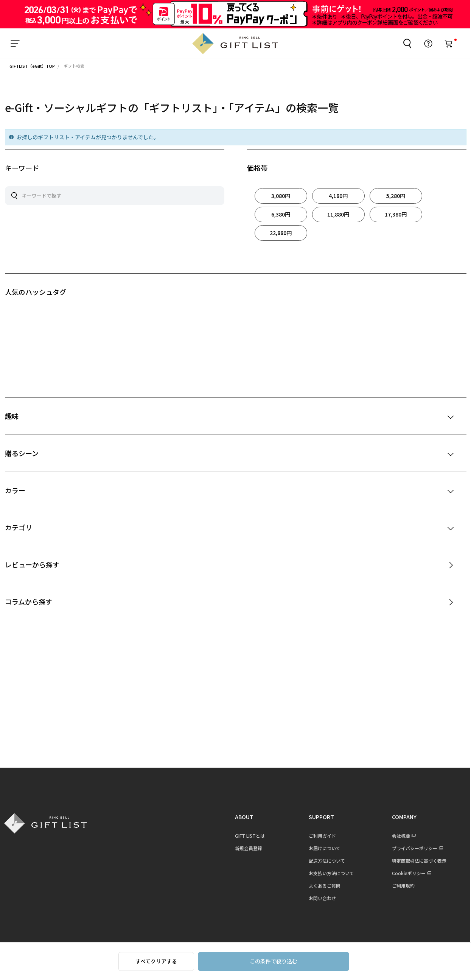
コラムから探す (29, 601)
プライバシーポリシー (411, 848)
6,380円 (281, 214)
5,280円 (396, 196)
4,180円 (338, 196)
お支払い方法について (328, 873)
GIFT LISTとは (246, 836)
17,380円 (396, 214)
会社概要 (398, 836)
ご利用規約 (400, 886)
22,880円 (281, 233)
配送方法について (323, 861)
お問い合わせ (319, 898)
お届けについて (321, 848)
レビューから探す (32, 564)
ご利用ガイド (319, 836)
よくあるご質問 (321, 886)
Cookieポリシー (405, 873)
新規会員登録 (245, 848)
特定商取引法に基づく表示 (416, 861)
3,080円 (281, 196)
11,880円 (338, 214)
